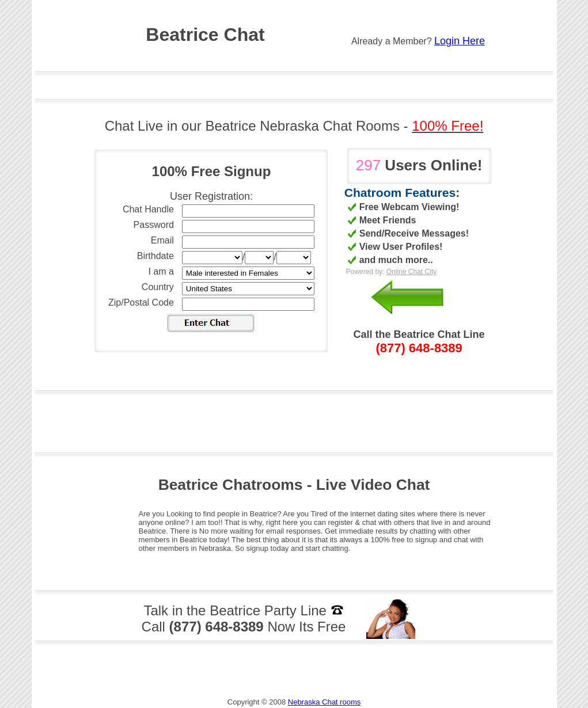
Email (162, 240)
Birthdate (155, 256)
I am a (161, 271)
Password (154, 225)
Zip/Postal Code (141, 302)
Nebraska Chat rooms (324, 702)
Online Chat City (411, 272)
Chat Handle (148, 209)
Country (158, 287)
